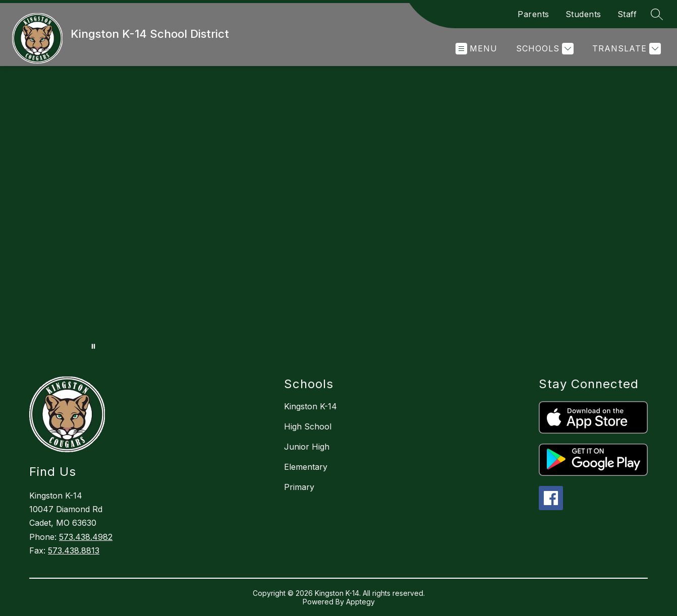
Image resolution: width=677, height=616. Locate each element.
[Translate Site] (625, 49)
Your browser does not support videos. (338, 211)
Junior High (307, 447)
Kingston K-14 (311, 406)
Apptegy (360, 602)
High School (308, 426)
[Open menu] (476, 49)
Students (583, 14)
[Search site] (657, 14)
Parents (533, 14)
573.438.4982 (86, 537)
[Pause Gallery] (93, 346)
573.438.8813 (74, 550)
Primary (299, 487)
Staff (627, 14)
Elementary (306, 467)
